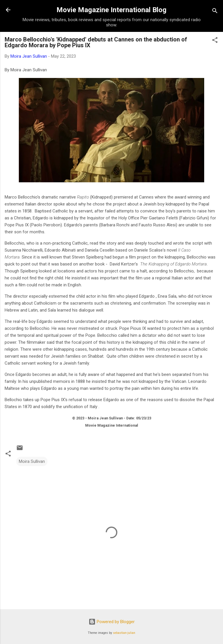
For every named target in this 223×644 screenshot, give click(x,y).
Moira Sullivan (32, 461)
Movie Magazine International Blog (111, 10)
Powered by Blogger (112, 622)
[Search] (215, 12)
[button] (215, 41)
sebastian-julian (124, 633)
